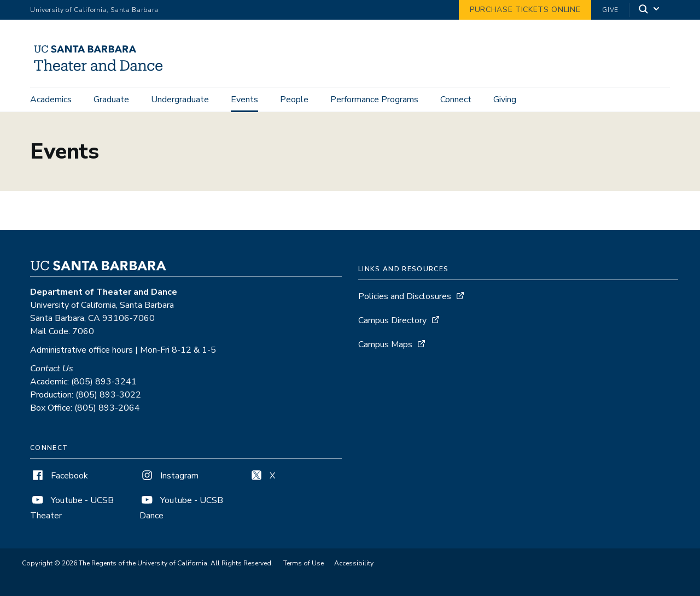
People (294, 100)
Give (610, 10)
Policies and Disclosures (405, 296)
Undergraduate (180, 100)
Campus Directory (392, 320)
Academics (51, 100)
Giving (505, 100)
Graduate (111, 100)
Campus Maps (385, 344)
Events (244, 100)
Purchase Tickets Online (525, 10)
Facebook (59, 476)
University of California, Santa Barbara (94, 10)
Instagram (169, 476)
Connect (456, 100)
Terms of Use (304, 563)
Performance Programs (374, 100)
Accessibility (354, 563)
